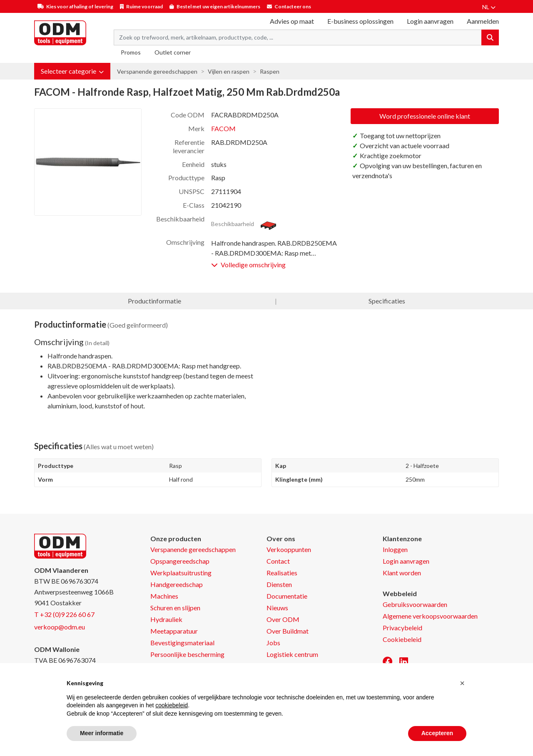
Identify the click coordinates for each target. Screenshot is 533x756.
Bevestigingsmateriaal (182, 643)
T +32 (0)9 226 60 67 (64, 614)
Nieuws (277, 608)
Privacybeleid (402, 628)
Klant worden (402, 573)
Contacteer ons (293, 6)
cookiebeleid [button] (172, 705)
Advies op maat (292, 21)
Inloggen (395, 549)
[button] (72, 71)
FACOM (223, 128)
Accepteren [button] (437, 733)
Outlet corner (173, 52)
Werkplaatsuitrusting (181, 573)
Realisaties (282, 573)
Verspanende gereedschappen (157, 71)
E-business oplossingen (360, 21)
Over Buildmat (288, 631)
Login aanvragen (430, 21)
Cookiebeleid (402, 639)
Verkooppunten (289, 549)
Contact (278, 561)
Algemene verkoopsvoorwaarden (430, 616)
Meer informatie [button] (102, 733)
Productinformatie (154, 301)
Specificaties (387, 301)
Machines (164, 596)
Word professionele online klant (425, 116)
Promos (131, 52)
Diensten (279, 584)
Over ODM (283, 619)
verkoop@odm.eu (60, 627)
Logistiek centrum (292, 654)
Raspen (270, 71)
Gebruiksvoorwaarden (415, 604)
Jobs (273, 643)
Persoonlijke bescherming (187, 654)
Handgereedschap (177, 584)
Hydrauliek (166, 619)
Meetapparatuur (174, 631)
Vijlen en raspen (229, 71)
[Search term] (298, 37)
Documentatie (287, 596)
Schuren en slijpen (175, 608)
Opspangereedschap (180, 561)
